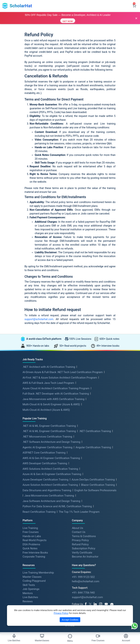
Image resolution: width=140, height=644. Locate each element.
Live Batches (30, 597)
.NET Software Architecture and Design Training (52, 442)
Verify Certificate (82, 552)
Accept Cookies (70, 620)
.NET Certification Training (95, 431)
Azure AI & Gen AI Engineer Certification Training (52, 474)
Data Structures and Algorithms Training (47, 490)
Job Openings (31, 589)
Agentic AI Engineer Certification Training (48, 447)
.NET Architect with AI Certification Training (49, 367)
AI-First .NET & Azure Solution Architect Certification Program (60, 378)
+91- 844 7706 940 (83, 593)
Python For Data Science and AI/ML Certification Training (57, 506)
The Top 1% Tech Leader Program (79, 512)
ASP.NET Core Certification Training (44, 453)
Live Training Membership (38, 573)
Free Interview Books (35, 552)
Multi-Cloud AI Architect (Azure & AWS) (46, 410)
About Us (78, 528)
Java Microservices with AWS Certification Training (54, 399)
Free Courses (31, 532)
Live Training (30, 528)
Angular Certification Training (93, 447)
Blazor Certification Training (98, 485)
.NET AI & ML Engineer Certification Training (49, 426)
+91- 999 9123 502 (83, 577)
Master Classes (32, 577)
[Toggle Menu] (70, 636)
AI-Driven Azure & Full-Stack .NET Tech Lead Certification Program (63, 372)
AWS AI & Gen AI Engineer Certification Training (51, 458)
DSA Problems (31, 544)
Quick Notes (30, 548)
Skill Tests (29, 585)
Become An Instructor (85, 557)
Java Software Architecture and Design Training (52, 501)
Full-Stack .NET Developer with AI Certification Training (56, 394)
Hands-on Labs (32, 536)
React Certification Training (39, 512)
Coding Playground (34, 581)
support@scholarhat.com (39, 319)
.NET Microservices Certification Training (47, 437)
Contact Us (79, 532)
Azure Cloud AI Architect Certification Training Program (56, 388)
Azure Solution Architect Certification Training (50, 485)
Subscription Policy (84, 548)
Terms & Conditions (84, 536)
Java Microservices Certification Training (49, 496)
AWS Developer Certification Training (45, 463)
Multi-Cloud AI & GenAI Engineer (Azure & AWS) (51, 404)
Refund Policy (80, 544)
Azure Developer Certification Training (46, 480)
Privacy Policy (80, 540)
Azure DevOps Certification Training (93, 480)
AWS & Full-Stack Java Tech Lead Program (48, 383)
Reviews (28, 601)
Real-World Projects (35, 540)
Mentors (28, 593)
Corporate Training (34, 557)
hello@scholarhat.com (86, 581)
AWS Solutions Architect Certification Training (50, 469)
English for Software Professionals (95, 490)
